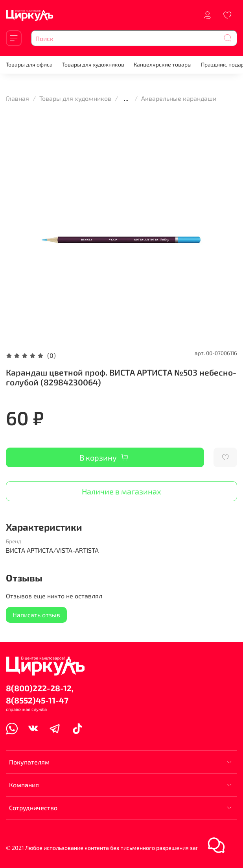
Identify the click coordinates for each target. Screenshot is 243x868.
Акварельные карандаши (179, 98)
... (126, 98)
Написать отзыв (36, 615)
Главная (17, 98)
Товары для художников (93, 64)
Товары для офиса (29, 64)
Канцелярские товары (163, 64)
